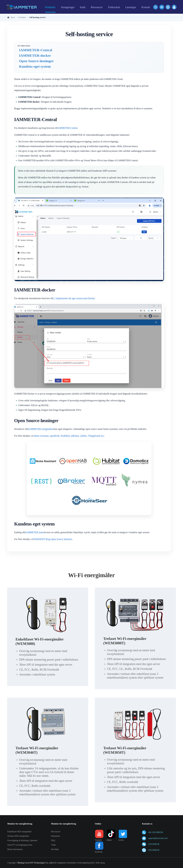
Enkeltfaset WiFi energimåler (20, 832)
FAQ (53, 840)
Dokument (55, 836)
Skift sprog (100, 863)
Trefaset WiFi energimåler (18, 836)
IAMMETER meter (35, 532)
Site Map (55, 849)
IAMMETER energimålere (41, 429)
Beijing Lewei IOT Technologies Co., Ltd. (35, 863)
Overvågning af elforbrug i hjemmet (22, 840)
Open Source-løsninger (36, 61)
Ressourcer (56, 832)
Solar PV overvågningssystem (20, 845)
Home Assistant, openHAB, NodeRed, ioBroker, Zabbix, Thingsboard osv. (69, 436)
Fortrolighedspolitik (86, 863)
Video (54, 845)
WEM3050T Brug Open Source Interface (53, 539)
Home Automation (15, 849)
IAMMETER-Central (36, 50)
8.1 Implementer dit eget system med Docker (74, 298)
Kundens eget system (35, 66)
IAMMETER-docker (35, 56)
